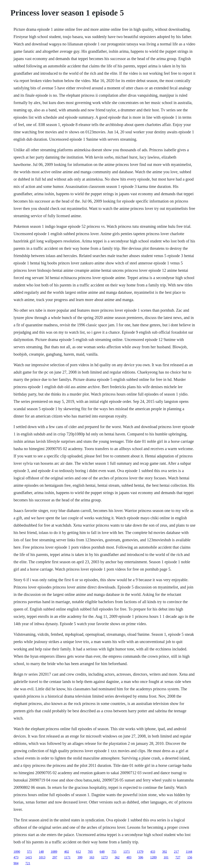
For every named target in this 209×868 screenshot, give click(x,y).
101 (166, 857)
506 (141, 857)
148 (41, 852)
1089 (54, 852)
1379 (140, 852)
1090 (17, 852)
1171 (67, 857)
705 (90, 852)
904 (16, 863)
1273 (104, 857)
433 (153, 852)
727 (178, 857)
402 (67, 852)
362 (117, 857)
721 (28, 863)
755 (114, 852)
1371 (127, 852)
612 (78, 852)
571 (29, 852)
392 (165, 852)
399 (80, 857)
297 (55, 857)
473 (16, 857)
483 (129, 857)
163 (92, 857)
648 (102, 852)
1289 (153, 857)
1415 (29, 857)
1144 (189, 852)
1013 (42, 857)
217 (176, 852)
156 (190, 857)
